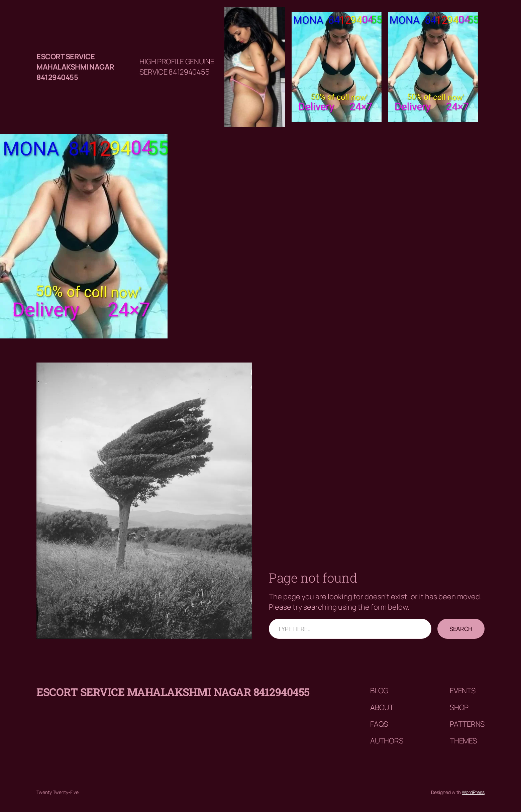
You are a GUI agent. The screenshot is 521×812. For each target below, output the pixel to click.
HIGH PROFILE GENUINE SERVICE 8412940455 (177, 67)
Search (461, 629)
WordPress (473, 792)
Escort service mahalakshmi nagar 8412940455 (75, 67)
